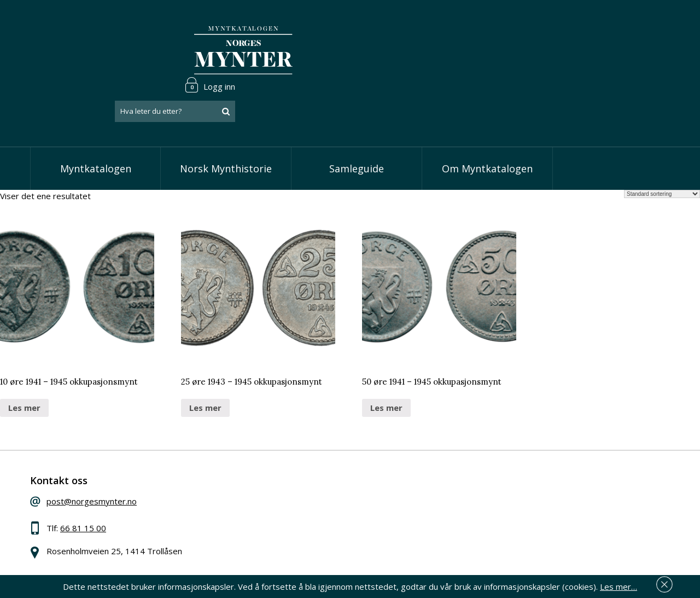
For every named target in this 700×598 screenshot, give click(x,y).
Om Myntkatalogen (487, 126)
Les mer (24, 365)
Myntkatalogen (96, 126)
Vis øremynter (289, 515)
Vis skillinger (285, 482)
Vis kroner (281, 498)
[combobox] (602, 51)
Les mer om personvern (521, 526)
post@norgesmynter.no (111, 463)
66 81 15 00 (102, 490)
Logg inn (637, 24)
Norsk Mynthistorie (226, 126)
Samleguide (357, 126)
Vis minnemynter (294, 532)
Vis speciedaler (291, 465)
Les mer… (619, 584)
